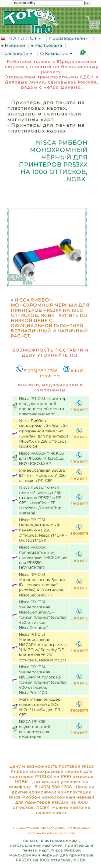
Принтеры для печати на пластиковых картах (46, 128)
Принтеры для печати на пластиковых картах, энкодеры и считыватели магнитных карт (46, 111)
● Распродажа (48, 45)
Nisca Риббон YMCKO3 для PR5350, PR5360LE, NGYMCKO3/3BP (41, 458)
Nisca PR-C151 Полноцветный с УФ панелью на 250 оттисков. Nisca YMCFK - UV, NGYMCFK (43, 530)
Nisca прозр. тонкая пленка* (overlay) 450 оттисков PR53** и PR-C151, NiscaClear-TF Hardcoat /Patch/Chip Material (41, 500)
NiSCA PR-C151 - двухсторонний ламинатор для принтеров (35, 729)
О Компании (55, 53)
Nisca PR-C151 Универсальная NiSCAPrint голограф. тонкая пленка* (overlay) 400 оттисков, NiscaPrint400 (43, 680)
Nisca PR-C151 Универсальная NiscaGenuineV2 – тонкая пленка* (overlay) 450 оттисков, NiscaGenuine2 (43, 615)
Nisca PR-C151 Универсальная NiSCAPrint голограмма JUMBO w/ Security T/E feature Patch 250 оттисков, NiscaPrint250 (43, 647)
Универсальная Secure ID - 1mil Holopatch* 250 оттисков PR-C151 (42, 475)
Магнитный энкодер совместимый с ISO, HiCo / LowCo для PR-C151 (40, 707)
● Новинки (14, 45)
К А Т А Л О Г (24, 38)
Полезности (15, 53)
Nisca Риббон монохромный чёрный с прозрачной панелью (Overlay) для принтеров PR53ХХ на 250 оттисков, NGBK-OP (44, 434)
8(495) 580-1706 (37, 371)
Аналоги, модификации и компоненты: (50, 387)
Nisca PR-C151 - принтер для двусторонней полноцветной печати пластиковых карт (43, 406)
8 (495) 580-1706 (53, 787)
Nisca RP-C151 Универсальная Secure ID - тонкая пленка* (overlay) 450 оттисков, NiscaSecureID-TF (42, 585)
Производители (67, 38)
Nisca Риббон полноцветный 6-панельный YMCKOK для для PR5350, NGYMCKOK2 (44, 557)
